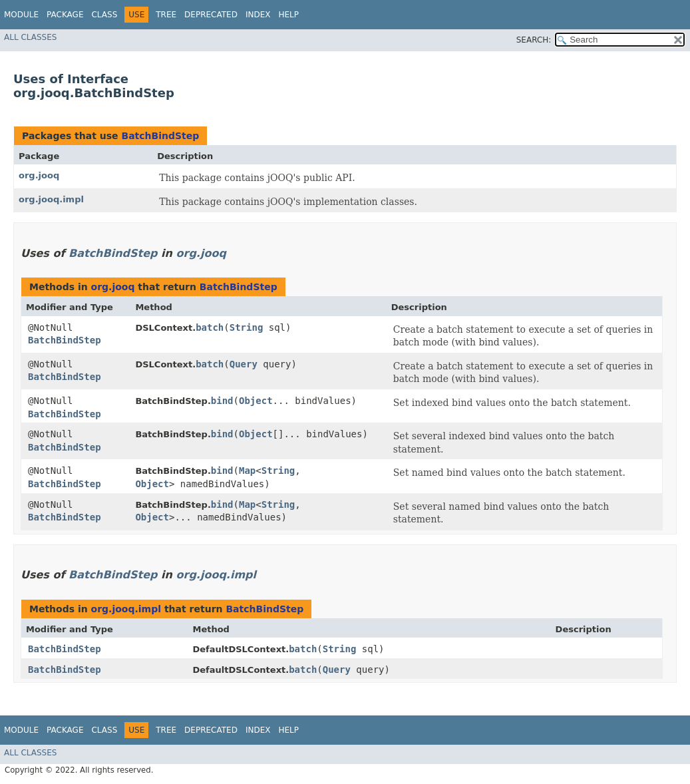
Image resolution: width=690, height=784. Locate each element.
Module (21, 15)
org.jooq (39, 175)
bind (222, 401)
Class (104, 15)
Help (288, 15)
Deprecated (211, 15)
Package (65, 15)
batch (210, 327)
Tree (166, 15)
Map (247, 471)
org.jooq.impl (51, 199)
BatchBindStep (160, 136)
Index (258, 15)
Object (256, 401)
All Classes (30, 37)
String (247, 327)
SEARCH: (534, 40)
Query (244, 364)
